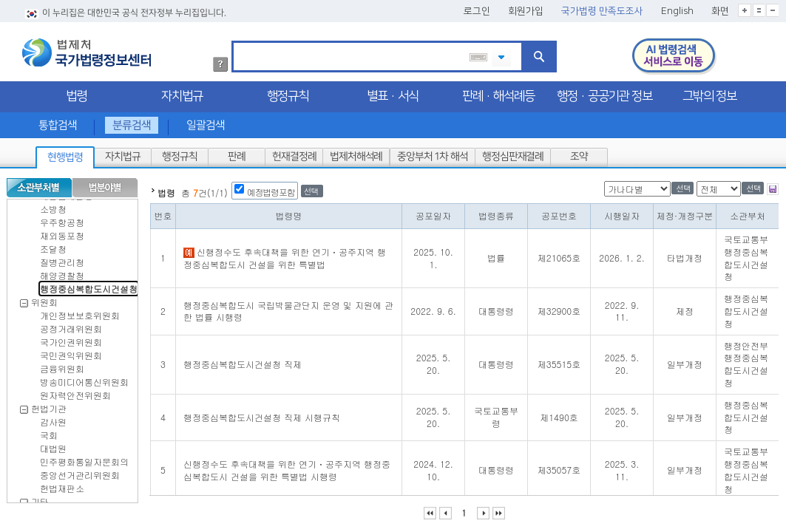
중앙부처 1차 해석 (433, 154)
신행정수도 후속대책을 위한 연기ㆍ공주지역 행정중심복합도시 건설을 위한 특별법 (285, 255)
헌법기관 (49, 405)
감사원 (53, 419)
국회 (49, 432)
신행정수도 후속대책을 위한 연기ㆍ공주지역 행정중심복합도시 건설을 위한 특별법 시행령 (287, 467)
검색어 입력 (238, 40)
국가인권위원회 (71, 339)
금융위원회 (62, 365)
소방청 (53, 206)
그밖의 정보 (709, 93)
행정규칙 (288, 93)
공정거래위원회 (71, 325)
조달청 (53, 246)
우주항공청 (62, 219)
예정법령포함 (271, 189)
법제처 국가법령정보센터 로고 (87, 50)
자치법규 (182, 93)
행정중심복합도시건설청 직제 (243, 361)
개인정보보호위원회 (80, 312)
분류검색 (132, 122)
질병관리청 (62, 259)
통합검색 (57, 122)
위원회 (44, 299)
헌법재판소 (62, 485)
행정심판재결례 (512, 154)
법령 (76, 93)
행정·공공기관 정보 (604, 93)
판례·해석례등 (498, 93)
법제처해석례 (356, 154)
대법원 (53, 445)
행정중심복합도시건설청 (89, 286)
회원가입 (526, 8)
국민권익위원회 (71, 352)
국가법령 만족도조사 (602, 8)
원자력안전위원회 (75, 392)
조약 (579, 154)
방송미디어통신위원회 (84, 379)
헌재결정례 (294, 154)
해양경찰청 (62, 272)
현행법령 (65, 154)
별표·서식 (393, 93)
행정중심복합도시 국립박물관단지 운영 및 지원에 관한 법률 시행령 (288, 308)
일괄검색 (206, 122)
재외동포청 (62, 232)
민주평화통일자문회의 (84, 458)
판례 (237, 154)
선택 (311, 188)
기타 (40, 498)
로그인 (477, 8)
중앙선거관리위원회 (80, 472)
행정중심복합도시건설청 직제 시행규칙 (262, 414)
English (677, 8)
